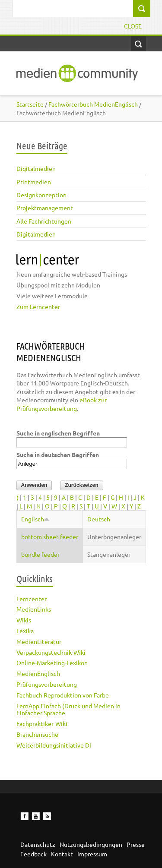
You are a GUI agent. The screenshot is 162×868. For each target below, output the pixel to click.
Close (133, 26)
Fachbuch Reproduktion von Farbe (63, 695)
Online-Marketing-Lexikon (52, 663)
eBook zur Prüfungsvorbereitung (62, 404)
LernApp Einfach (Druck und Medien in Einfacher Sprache (68, 709)
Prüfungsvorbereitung (47, 684)
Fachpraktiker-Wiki (42, 723)
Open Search (138, 44)
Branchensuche (37, 734)
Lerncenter (32, 599)
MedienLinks (34, 609)
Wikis (24, 620)
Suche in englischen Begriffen (58, 433)
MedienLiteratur (39, 641)
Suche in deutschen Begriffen (58, 455)
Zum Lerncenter (38, 306)
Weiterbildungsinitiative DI (54, 745)
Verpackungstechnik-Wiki (51, 652)
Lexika (25, 631)
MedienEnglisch (38, 673)
